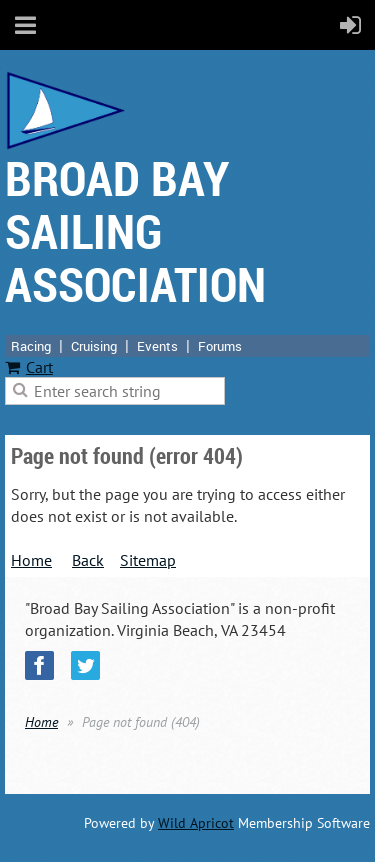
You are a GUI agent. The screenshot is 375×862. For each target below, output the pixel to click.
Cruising (94, 346)
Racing (31, 346)
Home (31, 560)
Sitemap (148, 560)
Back (88, 560)
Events (157, 346)
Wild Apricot (196, 823)
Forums (220, 346)
